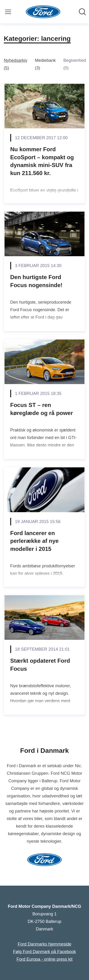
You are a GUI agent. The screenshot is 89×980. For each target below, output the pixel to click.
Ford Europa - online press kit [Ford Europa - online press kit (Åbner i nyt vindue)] (44, 959)
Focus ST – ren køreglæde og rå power (42, 409)
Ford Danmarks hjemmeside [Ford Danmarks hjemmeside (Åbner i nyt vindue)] (44, 944)
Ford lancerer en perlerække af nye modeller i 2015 (34, 541)
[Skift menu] (8, 12)
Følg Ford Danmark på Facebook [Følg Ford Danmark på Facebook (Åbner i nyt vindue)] (44, 952)
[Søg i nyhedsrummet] (82, 12)
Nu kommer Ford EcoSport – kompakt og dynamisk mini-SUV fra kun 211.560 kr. (42, 161)
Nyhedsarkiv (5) (16, 64)
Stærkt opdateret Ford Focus (40, 665)
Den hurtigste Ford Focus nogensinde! (36, 281)
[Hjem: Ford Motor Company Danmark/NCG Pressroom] (43, 12)
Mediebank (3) (45, 64)
